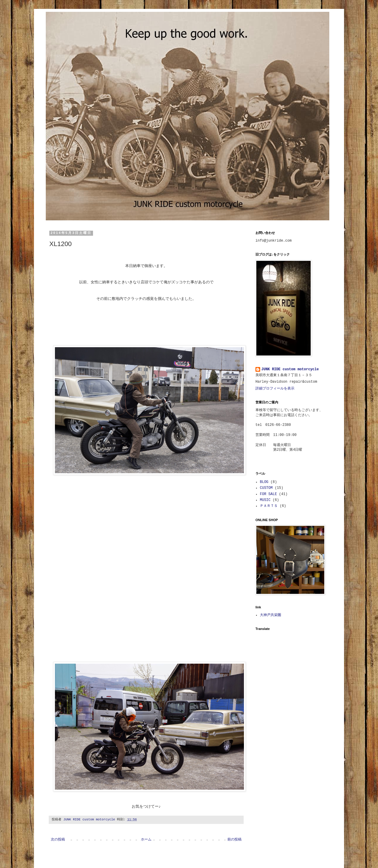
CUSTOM (266, 488)
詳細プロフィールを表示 (275, 389)
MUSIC (265, 500)
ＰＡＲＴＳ (269, 506)
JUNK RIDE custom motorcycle (290, 369)
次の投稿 (58, 840)
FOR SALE (268, 494)
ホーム (146, 840)
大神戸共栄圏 (271, 615)
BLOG (264, 482)
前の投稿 (234, 840)
